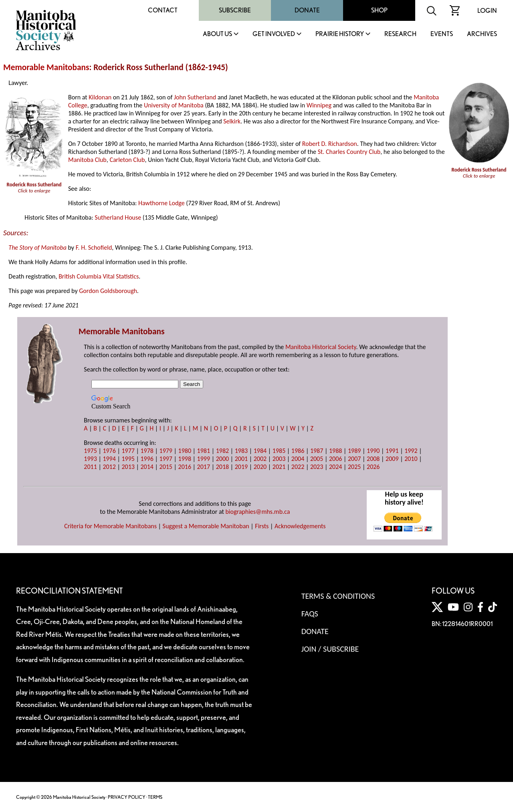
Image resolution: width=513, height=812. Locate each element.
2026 (373, 467)
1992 (411, 451)
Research (400, 34)
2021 (279, 467)
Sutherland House (118, 217)
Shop (379, 10)
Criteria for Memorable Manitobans (110, 526)
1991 (392, 451)
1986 (298, 451)
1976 (109, 451)
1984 (260, 451)
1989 (354, 451)
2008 (373, 459)
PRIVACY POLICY (127, 797)
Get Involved (274, 34)
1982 (222, 451)
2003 (279, 459)
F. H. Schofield (94, 247)
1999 (204, 459)
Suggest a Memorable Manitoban (206, 526)
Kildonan (100, 97)
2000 (222, 459)
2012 (109, 467)
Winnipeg (319, 105)
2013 (128, 467)
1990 (373, 451)
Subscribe (235, 10)
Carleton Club (127, 160)
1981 (204, 451)
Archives (482, 34)
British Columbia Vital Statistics (99, 276)
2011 (90, 467)
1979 (166, 451)
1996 (147, 459)
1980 (185, 451)
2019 (241, 467)
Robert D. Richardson (330, 144)
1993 (90, 459)
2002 (260, 459)
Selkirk (232, 121)
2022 (298, 467)
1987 (317, 451)
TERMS (155, 797)
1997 (166, 459)
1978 (147, 451)
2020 (260, 467)
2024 (335, 467)
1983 (241, 451)
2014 (147, 467)
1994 (109, 459)
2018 (222, 467)
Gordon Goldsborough (108, 291)
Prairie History (340, 34)
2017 (204, 467)
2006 (335, 459)
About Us (217, 34)
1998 (185, 459)
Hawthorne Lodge (162, 203)
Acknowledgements (300, 526)
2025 (354, 467)
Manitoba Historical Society (321, 347)
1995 (128, 459)
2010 (411, 459)
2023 (317, 467)
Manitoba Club (87, 160)
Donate (307, 10)
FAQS (310, 614)
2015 (166, 467)
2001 (241, 459)
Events (442, 34)
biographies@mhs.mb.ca (258, 512)
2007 (354, 459)
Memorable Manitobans (46, 67)
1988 (335, 451)
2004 (298, 459)
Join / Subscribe (330, 649)
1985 (279, 451)
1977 (128, 451)
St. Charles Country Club (349, 152)
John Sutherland (195, 97)
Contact (163, 10)
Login (487, 11)
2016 (185, 467)
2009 (392, 459)
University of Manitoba (174, 105)
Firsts (262, 526)
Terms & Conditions (338, 596)
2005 (317, 459)
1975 (90, 451)
